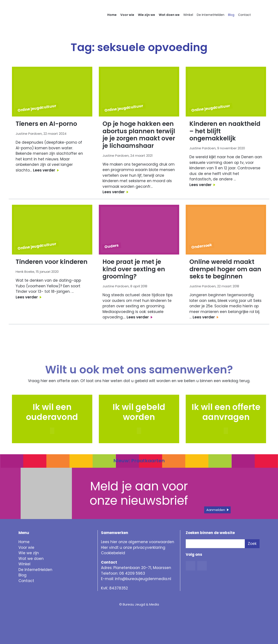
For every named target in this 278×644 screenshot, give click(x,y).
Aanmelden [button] (216, 510)
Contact (244, 15)
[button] (139, 431)
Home (112, 15)
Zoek (252, 544)
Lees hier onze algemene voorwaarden (138, 542)
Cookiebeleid (113, 553)
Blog (231, 15)
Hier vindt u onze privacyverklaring (133, 547)
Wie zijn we (146, 15)
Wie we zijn (29, 553)
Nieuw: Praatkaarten (139, 461)
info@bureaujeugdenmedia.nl (143, 579)
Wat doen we (169, 15)
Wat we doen (31, 559)
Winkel (188, 15)
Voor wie (127, 15)
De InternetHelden (211, 15)
